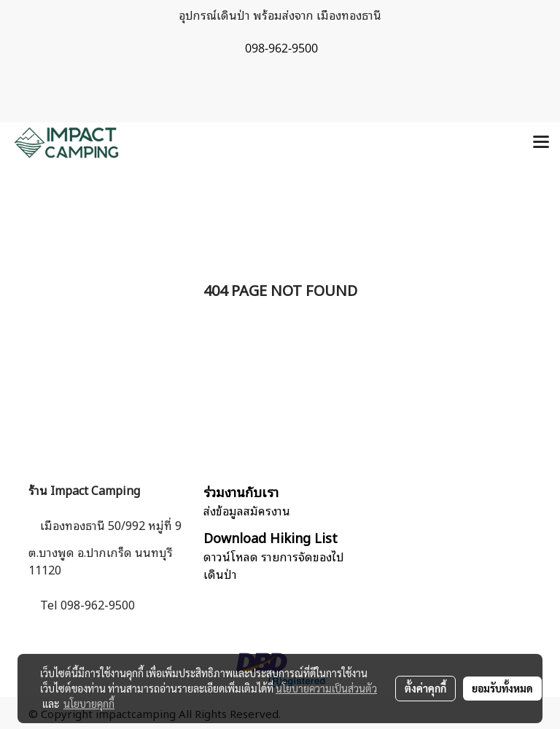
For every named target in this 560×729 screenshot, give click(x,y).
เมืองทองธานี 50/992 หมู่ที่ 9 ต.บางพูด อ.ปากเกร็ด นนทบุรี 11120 (105, 547)
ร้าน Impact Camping (84, 490)
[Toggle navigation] (541, 143)
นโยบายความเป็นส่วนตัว (326, 688)
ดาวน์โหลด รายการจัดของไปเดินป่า (274, 565)
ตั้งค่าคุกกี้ (425, 688)
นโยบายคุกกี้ (89, 703)
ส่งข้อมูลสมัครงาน (247, 510)
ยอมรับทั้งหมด (502, 688)
